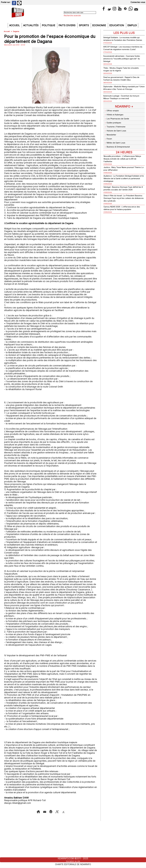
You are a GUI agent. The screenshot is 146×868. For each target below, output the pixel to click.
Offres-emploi (112, 118)
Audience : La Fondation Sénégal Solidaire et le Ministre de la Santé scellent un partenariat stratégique (121, 179)
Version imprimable (56, 811)
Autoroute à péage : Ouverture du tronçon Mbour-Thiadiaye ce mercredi (123, 105)
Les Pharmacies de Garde (118, 125)
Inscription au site (73, 861)
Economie (99, 25)
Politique (49, 25)
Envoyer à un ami (30, 811)
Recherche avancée (72, 15)
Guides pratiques (114, 128)
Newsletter (111, 138)
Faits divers (67, 25)
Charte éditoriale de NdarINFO (73, 864)
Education (117, 25)
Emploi (132, 25)
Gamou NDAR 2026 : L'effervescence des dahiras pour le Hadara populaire (123, 211)
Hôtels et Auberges (115, 121)
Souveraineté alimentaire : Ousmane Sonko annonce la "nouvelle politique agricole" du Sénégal (123, 64)
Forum (108, 141)
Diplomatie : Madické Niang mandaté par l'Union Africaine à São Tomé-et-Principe (123, 94)
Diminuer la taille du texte (55, 815)
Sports (84, 25)
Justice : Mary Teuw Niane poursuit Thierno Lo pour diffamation (122, 169)
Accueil (15, 25)
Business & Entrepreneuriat (119, 147)
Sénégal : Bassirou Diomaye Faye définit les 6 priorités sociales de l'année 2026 (121, 190)
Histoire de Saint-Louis (117, 134)
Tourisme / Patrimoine (116, 131)
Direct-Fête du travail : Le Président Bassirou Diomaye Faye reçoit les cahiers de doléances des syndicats (122, 201)
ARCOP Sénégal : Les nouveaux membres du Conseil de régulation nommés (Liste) (121, 52)
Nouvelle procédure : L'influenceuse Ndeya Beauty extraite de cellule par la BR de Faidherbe (124, 159)
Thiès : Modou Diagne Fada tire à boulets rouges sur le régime (121, 74)
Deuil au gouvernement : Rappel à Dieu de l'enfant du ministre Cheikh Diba (124, 84)
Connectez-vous (138, 2)
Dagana (16, 31)
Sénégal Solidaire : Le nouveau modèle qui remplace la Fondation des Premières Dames (123, 40)
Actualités (31, 25)
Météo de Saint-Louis (116, 144)
